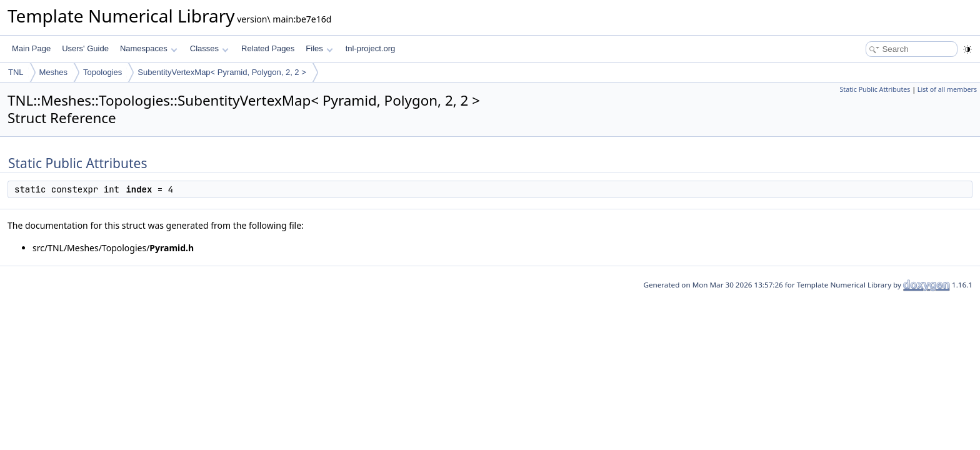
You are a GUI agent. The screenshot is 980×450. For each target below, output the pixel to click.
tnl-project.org (370, 48)
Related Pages (268, 48)
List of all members (947, 89)
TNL (16, 72)
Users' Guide (85, 48)
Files (319, 48)
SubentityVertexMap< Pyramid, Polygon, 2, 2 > (222, 72)
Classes (209, 48)
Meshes (54, 72)
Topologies (102, 72)
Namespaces (148, 48)
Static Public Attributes (875, 89)
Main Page (31, 48)
